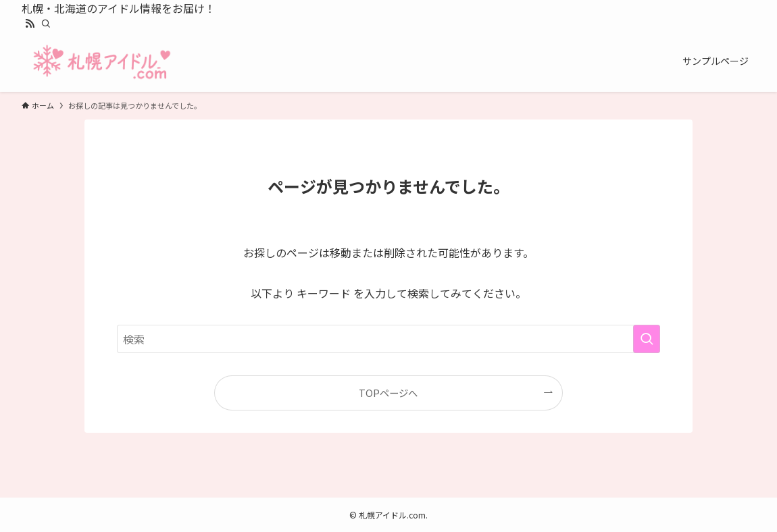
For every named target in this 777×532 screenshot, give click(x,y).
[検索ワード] (388, 339)
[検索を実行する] (647, 339)
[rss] (30, 24)
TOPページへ (388, 393)
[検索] (46, 24)
